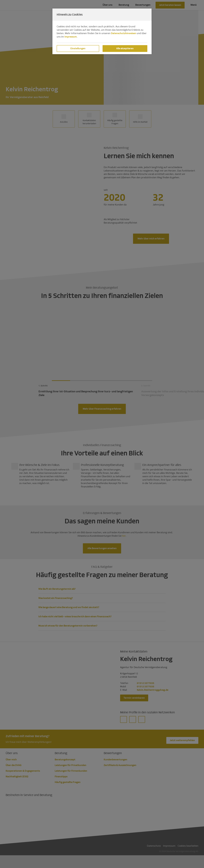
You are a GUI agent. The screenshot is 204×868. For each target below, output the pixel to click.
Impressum (71, 37)
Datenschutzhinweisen (124, 33)
